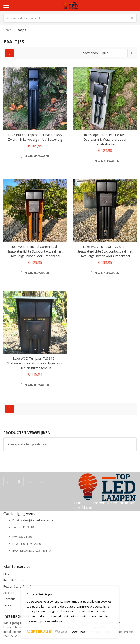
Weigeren (62, 631)
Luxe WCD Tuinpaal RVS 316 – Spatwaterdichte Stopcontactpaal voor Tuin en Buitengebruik (35, 363)
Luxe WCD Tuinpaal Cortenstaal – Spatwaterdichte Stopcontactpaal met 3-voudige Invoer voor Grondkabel (35, 251)
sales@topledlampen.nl (37, 520)
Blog (6, 574)
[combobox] (70, 18)
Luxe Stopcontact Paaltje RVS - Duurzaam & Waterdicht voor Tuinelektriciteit (105, 139)
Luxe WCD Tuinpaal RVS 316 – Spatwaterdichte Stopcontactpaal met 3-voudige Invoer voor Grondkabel (105, 251)
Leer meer (79, 631)
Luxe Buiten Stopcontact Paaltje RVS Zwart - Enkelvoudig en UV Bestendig (35, 137)
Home (7, 30)
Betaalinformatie (15, 580)
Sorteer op (91, 53)
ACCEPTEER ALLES (39, 631)
